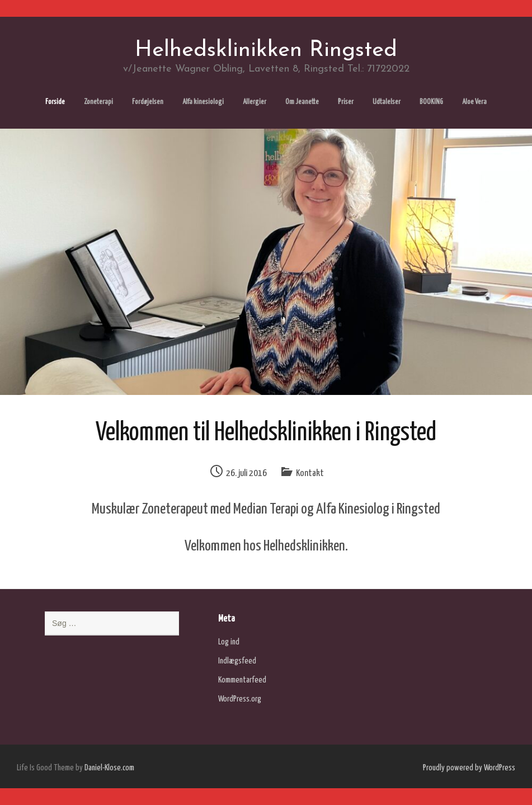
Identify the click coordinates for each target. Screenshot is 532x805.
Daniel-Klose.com (109, 768)
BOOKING (431, 102)
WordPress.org (240, 699)
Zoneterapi (98, 102)
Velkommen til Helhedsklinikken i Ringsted (266, 433)
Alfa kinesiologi (203, 102)
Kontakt (310, 474)
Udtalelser (387, 102)
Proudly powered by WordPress (469, 768)
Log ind (229, 642)
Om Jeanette (302, 102)
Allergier (255, 102)
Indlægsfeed (237, 661)
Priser (346, 102)
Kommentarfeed (242, 680)
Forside (55, 102)
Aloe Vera (474, 102)
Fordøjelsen (148, 102)
